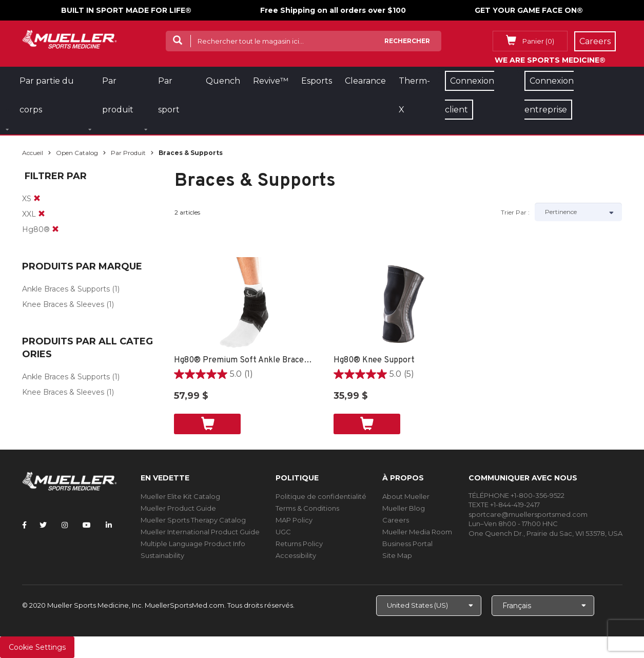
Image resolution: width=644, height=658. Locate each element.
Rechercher (407, 41)
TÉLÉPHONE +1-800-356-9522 (516, 495)
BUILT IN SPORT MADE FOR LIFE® (126, 10)
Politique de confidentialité (321, 496)
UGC (283, 532)
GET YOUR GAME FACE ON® (529, 10)
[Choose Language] (543, 606)
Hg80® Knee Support (374, 360)
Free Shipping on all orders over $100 (333, 10)
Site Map (397, 555)
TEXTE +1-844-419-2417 (504, 505)
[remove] (37, 199)
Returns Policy (299, 544)
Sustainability (162, 555)
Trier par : (515, 212)
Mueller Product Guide (178, 508)
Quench (223, 81)
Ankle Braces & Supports (66, 289)
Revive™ (271, 81)
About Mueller (406, 496)
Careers (396, 520)
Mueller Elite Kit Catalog (180, 496)
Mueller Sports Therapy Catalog (193, 520)
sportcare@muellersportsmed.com (528, 514)
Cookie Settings (37, 647)
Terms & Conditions (307, 508)
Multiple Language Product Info (193, 544)
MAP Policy (294, 520)
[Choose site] (429, 606)
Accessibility (296, 555)
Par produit (128, 153)
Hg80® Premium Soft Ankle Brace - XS (243, 360)
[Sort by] (578, 212)
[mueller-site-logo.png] (70, 38)
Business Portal (407, 544)
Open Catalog (77, 153)
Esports (317, 81)
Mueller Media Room (417, 532)
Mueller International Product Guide (200, 532)
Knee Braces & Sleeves (63, 304)
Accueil (33, 153)
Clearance (365, 81)
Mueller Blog (404, 508)
